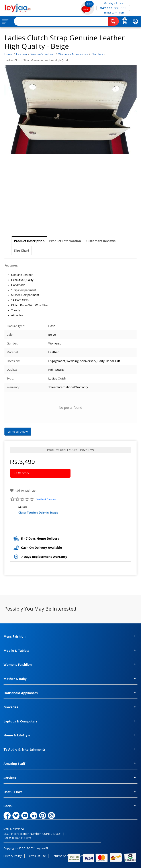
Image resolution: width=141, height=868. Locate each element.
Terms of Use (37, 856)
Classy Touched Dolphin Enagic (38, 513)
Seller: (23, 507)
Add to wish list (23, 490)
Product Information (65, 241)
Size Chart (22, 250)
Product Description (29, 241)
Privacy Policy (13, 856)
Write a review (47, 499)
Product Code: (57, 450)
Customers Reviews (101, 241)
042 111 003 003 (113, 8)
